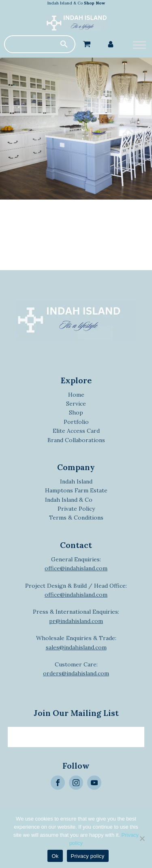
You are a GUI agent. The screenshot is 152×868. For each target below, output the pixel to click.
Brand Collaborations (76, 440)
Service (76, 404)
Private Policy (76, 509)
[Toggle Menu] (139, 45)
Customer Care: (76, 669)
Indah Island (76, 481)
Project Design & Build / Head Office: (76, 590)
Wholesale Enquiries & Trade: (76, 642)
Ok (55, 856)
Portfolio (76, 422)
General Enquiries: (76, 564)
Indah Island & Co (76, 3)
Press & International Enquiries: (76, 616)
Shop (76, 413)
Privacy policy (88, 856)
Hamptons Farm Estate (76, 490)
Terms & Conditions (76, 518)
